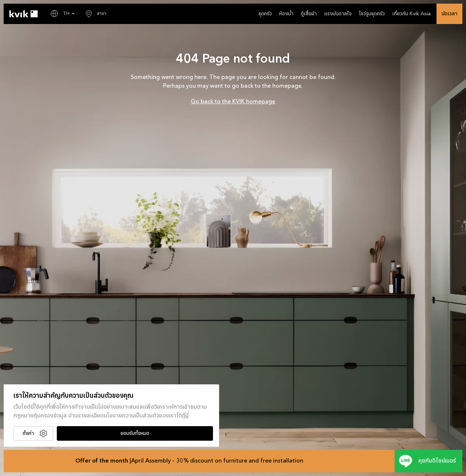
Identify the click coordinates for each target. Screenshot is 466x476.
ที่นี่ (185, 416)
